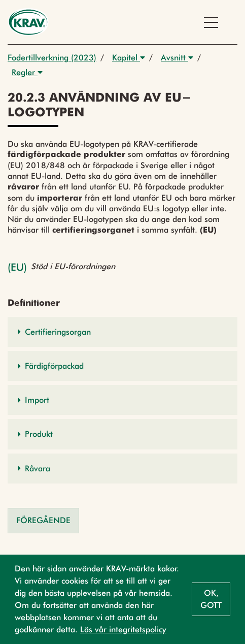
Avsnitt (177, 58)
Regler (27, 72)
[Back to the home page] (28, 22)
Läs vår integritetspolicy (123, 630)
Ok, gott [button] (211, 599)
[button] (123, 332)
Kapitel (129, 58)
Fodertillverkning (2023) (52, 58)
